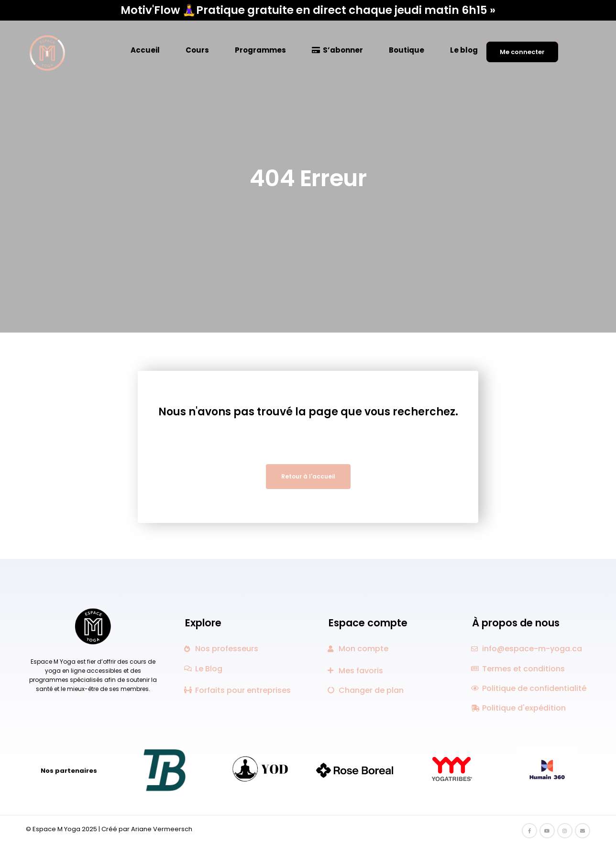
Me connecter (522, 52)
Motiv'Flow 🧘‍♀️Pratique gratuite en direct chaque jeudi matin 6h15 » (308, 10)
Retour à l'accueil (308, 476)
